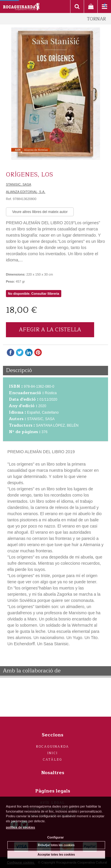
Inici (53, 753)
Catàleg (53, 760)
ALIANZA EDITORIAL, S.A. (26, 192)
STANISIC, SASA (18, 184)
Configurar (55, 837)
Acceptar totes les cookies (56, 855)
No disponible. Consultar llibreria (34, 294)
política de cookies (20, 827)
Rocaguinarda (53, 747)
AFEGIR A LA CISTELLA (50, 330)
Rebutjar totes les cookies (56, 845)
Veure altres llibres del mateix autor (40, 212)
